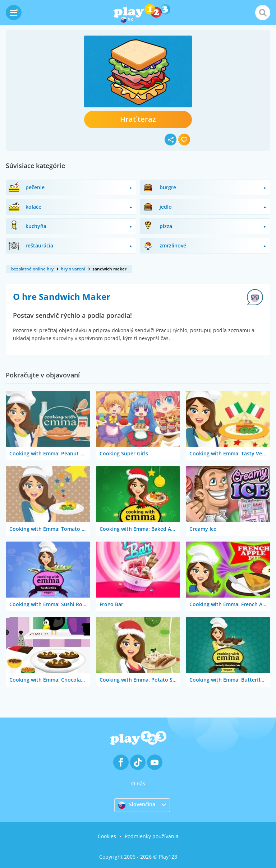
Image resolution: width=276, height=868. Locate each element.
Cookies (107, 836)
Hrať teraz (138, 119)
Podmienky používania (152, 836)
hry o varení (73, 269)
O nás (138, 783)
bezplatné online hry (32, 269)
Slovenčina (137, 805)
